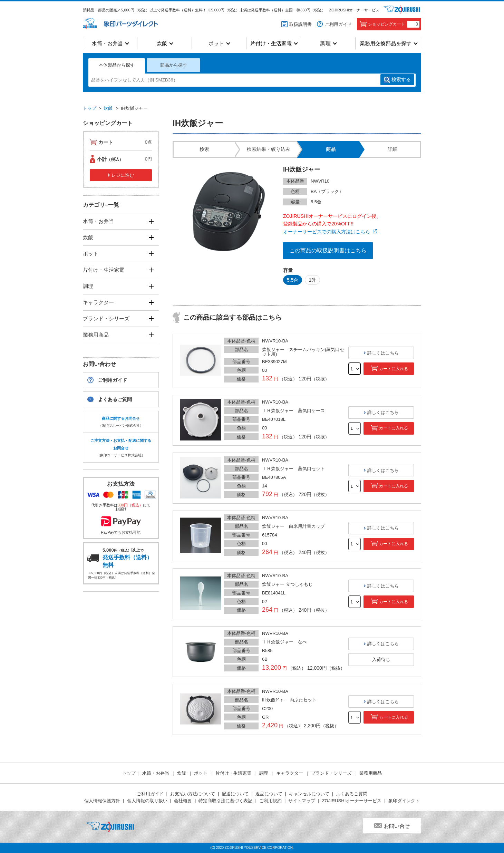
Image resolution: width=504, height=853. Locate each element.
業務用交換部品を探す (386, 43)
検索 (401, 80)
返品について (269, 794)
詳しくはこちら (383, 353)
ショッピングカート (394, 24)
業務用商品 (96, 335)
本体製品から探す (117, 65)
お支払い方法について (193, 794)
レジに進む (123, 175)
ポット (216, 43)
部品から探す (174, 65)
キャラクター (98, 302)
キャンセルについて (309, 794)
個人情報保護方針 (102, 801)
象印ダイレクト (404, 801)
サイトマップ (302, 801)
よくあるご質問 (115, 399)
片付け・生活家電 (271, 43)
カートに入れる (394, 369)
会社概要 (183, 801)
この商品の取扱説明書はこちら (328, 250)
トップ (90, 108)
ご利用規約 (270, 801)
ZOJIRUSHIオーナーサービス (354, 10)
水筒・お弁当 (107, 43)
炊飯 (162, 43)
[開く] (151, 221)
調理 (326, 43)
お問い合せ (397, 826)
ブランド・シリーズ (106, 318)
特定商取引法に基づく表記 (225, 801)
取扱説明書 (301, 24)
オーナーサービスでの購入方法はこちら (327, 232)
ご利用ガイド (338, 24)
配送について (235, 794)
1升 (312, 280)
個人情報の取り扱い (147, 801)
